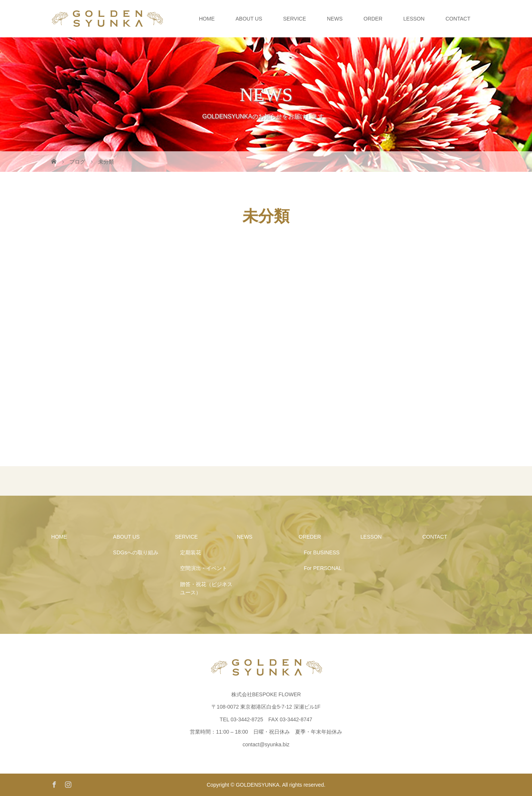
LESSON (414, 19)
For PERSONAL (323, 568)
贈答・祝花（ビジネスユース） (206, 588)
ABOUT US (249, 19)
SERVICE (295, 19)
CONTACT (458, 19)
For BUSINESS (322, 552)
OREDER (310, 537)
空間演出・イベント (204, 568)
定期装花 (191, 552)
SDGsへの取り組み (136, 552)
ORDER (373, 19)
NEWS (335, 19)
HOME (207, 19)
